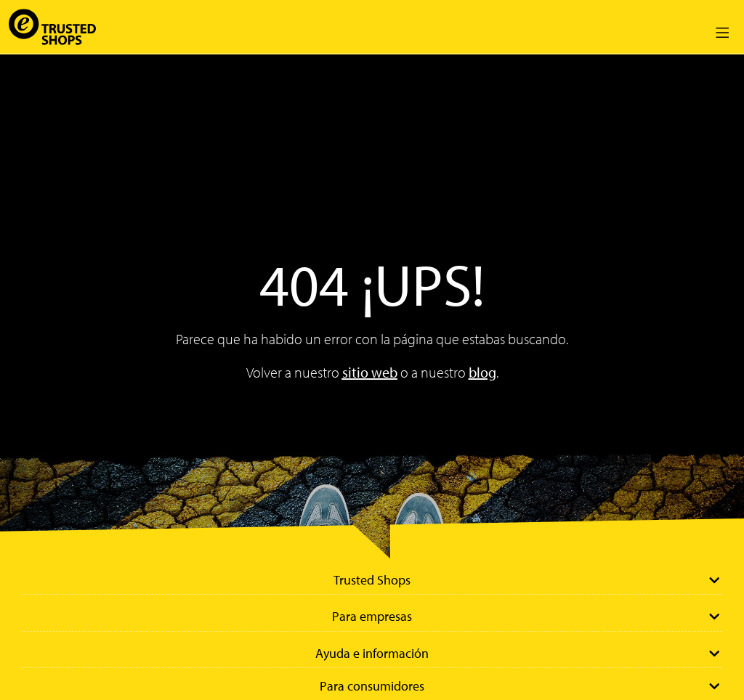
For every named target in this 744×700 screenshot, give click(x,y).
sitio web (370, 372)
